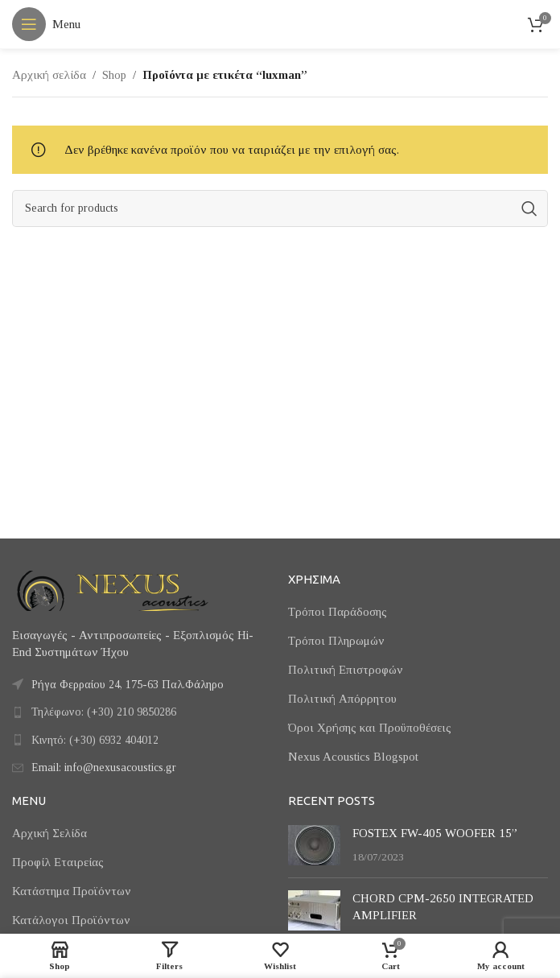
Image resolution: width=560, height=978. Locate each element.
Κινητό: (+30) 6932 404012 (95, 740)
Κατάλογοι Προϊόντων (71, 920)
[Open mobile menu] (46, 24)
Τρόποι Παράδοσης (338, 612)
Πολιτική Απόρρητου (342, 699)
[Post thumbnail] (314, 845)
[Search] (280, 208)
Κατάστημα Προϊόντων (72, 891)
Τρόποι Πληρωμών (336, 641)
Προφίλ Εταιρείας (58, 862)
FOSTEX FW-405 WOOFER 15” (435, 833)
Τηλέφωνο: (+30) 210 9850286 (104, 712)
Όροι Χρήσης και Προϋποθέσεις (370, 728)
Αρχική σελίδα (49, 75)
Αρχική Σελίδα (49, 833)
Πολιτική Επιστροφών (346, 670)
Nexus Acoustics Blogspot (353, 757)
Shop (114, 75)
